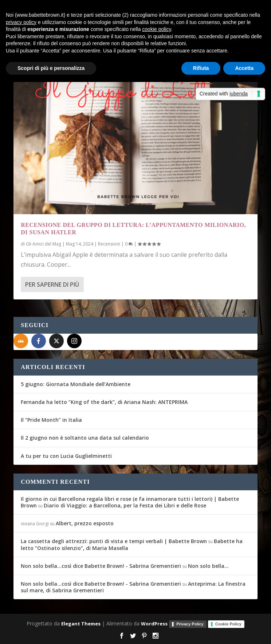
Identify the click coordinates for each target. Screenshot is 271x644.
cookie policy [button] (156, 29)
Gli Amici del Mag (44, 244)
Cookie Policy (228, 624)
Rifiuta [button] (201, 68)
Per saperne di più (52, 284)
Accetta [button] (244, 68)
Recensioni (109, 244)
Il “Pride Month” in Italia (51, 420)
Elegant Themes (81, 624)
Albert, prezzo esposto (85, 523)
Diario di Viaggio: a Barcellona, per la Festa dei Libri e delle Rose (125, 505)
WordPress (154, 624)
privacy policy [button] (21, 22)
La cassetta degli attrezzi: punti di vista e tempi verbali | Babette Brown (114, 541)
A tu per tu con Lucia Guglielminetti (66, 456)
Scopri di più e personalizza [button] (51, 68)
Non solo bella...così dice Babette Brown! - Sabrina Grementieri (101, 566)
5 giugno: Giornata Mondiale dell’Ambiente (76, 384)
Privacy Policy (190, 624)
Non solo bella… (208, 566)
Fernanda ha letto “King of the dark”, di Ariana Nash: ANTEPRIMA (104, 402)
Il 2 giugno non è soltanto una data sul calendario (85, 438)
